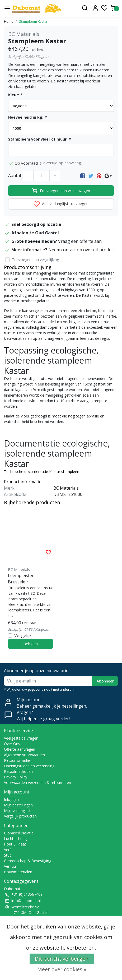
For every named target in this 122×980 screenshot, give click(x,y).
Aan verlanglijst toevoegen (61, 204)
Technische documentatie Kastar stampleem (42, 472)
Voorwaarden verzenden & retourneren (37, 782)
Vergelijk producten (20, 816)
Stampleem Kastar (33, 21)
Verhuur (11, 866)
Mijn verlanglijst (17, 811)
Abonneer (105, 681)
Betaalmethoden (18, 771)
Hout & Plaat (15, 844)
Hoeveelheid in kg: (27, 117)
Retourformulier (18, 760)
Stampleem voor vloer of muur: (39, 139)
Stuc (8, 855)
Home (9, 21)
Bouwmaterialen (18, 872)
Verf (7, 850)
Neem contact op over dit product (82, 250)
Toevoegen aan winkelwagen (61, 191)
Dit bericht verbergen (62, 959)
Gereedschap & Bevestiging (28, 861)
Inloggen (11, 799)
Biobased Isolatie (19, 833)
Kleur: (15, 95)
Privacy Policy (16, 777)
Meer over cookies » (62, 969)
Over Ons (12, 744)
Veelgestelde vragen (21, 738)
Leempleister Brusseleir (21, 579)
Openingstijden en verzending (29, 766)
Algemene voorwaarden (24, 755)
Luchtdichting (15, 839)
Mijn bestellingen (18, 805)
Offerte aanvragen (20, 749)
